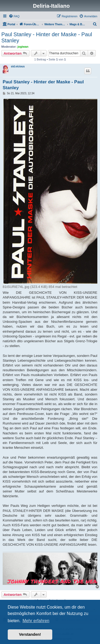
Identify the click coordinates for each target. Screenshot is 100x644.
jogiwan (23, 47)
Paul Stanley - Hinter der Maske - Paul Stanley (47, 37)
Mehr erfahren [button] (36, 621)
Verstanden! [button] (30, 634)
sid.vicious (18, 66)
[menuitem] (14, 16)
